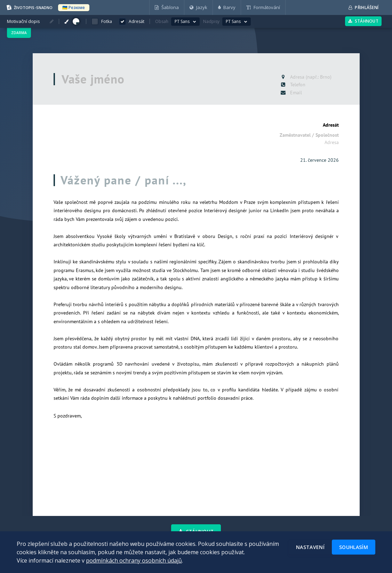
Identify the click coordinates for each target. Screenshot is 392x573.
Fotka (107, 21)
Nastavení (310, 547)
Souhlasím (354, 547)
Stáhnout (363, 21)
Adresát (331, 125)
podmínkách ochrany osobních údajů (134, 560)
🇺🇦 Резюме (74, 7)
